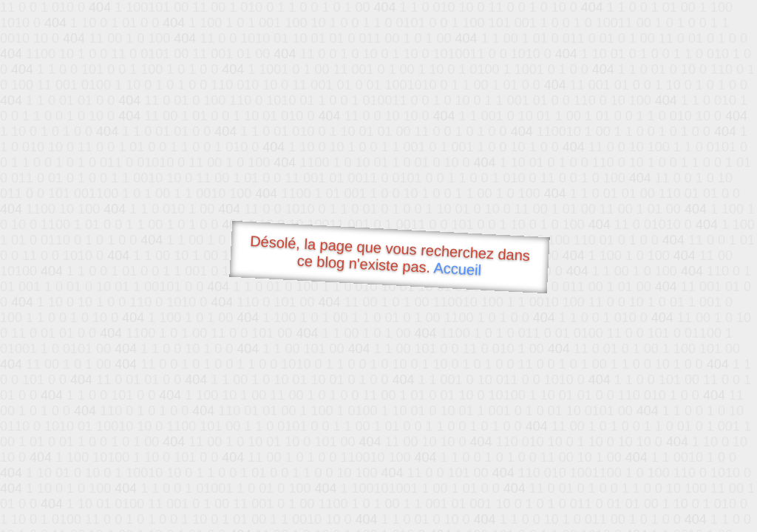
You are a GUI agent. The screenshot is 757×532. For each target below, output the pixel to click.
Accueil (458, 269)
